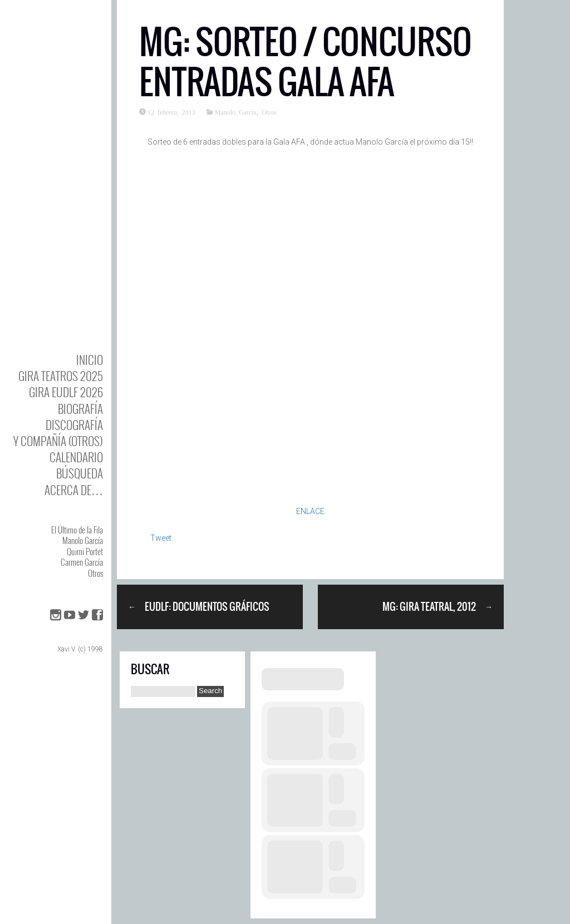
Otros (95, 573)
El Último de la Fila (77, 530)
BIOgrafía (80, 409)
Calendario (76, 457)
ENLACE (310, 511)
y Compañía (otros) (58, 441)
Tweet (161, 538)
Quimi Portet (85, 551)
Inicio (90, 360)
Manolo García (83, 540)
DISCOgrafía (74, 425)
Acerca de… (74, 490)
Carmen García (82, 562)
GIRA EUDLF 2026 (66, 392)
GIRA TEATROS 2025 (61, 376)
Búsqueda (80, 473)
